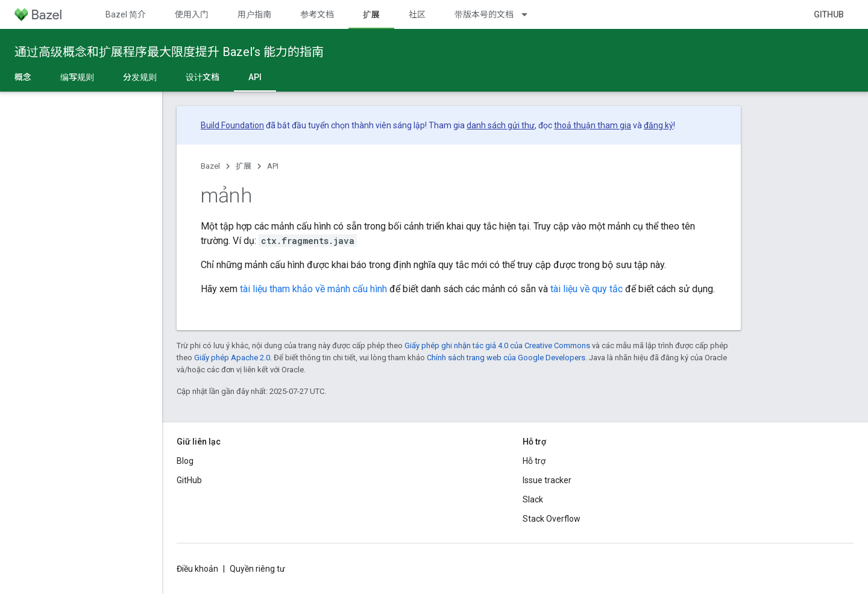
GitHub (829, 14)
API (273, 166)
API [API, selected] (255, 77)
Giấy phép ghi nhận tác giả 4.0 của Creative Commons (497, 345)
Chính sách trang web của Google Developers (506, 358)
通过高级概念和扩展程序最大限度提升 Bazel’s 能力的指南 (169, 52)
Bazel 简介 (126, 14)
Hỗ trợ (534, 461)
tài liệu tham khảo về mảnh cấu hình (313, 289)
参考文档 (317, 14)
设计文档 (203, 77)
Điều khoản (197, 569)
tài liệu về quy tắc (587, 289)
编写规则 (77, 77)
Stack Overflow (552, 519)
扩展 (244, 166)
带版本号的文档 (484, 14)
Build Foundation (232, 125)
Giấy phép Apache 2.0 (232, 358)
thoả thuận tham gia (593, 125)
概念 (23, 77)
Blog (185, 461)
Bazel (210, 166)
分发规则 (140, 77)
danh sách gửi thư (501, 125)
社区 (417, 14)
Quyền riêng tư (257, 569)
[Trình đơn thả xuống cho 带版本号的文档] (530, 14)
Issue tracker (547, 480)
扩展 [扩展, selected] (371, 14)
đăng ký (659, 125)
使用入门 (192, 14)
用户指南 (254, 14)
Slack (533, 499)
